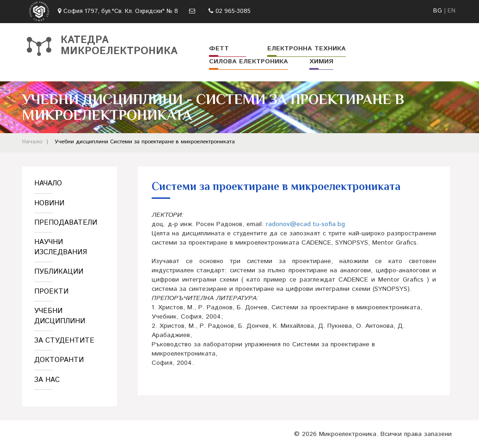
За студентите (64, 341)
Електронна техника (307, 49)
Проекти (51, 292)
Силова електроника (249, 61)
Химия (321, 61)
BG (438, 11)
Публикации (59, 272)
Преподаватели (66, 223)
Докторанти (59, 360)
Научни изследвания (61, 247)
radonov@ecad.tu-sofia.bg (305, 224)
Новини (49, 203)
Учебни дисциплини (81, 142)
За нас (47, 380)
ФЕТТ (219, 49)
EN (451, 11)
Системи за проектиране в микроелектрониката (172, 142)
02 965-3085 (233, 11)
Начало (32, 142)
